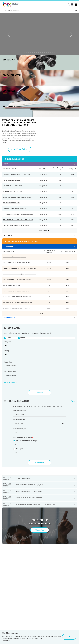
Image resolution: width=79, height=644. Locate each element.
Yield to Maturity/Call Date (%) (25, 441)
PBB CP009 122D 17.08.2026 (11, 180)
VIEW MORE (44, 231)
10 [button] (41, 53)
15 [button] (51, 53)
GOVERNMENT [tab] (39, 318)
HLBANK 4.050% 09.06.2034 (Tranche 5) (15, 257)
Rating (6, 351)
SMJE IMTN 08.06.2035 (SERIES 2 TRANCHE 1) (16, 308)
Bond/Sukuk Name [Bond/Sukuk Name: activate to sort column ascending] (9, 169)
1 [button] (23, 53)
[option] (39, 34)
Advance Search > (10, 383)
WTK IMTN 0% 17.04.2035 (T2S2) (13, 186)
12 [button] (45, 53)
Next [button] (70, 34)
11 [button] (43, 53)
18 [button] (58, 53)
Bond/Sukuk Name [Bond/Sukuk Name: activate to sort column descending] (9, 251)
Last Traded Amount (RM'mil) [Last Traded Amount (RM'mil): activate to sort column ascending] (49, 251)
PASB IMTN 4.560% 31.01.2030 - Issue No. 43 (16, 263)
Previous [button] (9, 34)
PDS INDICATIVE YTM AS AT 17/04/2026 (29, 485)
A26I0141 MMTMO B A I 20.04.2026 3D (29, 498)
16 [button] (53, 53)
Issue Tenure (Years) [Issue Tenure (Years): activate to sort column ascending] (60, 169)
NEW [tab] (39, 164)
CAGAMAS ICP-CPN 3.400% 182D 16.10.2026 (16, 174)
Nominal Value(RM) (20, 429)
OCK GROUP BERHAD (23, 478)
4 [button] (29, 53)
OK (69, 637)
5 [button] (31, 53)
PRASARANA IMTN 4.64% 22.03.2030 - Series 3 (17, 280)
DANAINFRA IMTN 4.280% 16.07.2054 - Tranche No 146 (19, 268)
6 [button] (33, 53)
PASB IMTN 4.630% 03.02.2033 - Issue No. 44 (16, 291)
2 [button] (25, 53)
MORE (42, 313)
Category (7, 342)
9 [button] (39, 53)
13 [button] (47, 53)
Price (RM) (18, 449)
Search (40, 393)
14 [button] (49, 53)
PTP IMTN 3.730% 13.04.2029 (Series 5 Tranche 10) (18, 214)
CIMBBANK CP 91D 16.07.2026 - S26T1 (14, 209)
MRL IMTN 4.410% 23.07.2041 (12, 285)
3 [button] (27, 53)
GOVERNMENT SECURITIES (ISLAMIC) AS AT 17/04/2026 (35, 504)
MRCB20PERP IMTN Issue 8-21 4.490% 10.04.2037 (18, 302)
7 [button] (35, 53)
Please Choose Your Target (23, 438)
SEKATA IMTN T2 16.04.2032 (11, 203)
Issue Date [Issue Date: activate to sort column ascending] (43, 169)
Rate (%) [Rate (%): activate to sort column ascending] (72, 169)
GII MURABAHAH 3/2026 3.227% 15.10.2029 (16, 226)
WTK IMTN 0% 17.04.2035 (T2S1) (13, 191)
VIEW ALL (39, 530)
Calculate (40, 463)
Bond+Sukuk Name (20, 411)
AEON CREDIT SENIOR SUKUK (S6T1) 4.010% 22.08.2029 (20, 274)
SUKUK (22, 338)
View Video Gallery (20, 149)
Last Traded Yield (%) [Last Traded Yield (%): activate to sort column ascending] (68, 251)
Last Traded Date (10, 371)
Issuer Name (8, 362)
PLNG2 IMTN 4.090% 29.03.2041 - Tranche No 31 (17, 297)
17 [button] (55, 53)
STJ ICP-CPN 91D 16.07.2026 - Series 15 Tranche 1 (18, 197)
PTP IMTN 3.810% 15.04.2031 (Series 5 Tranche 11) (18, 220)
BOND (7, 338)
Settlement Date (19, 420)
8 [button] (37, 53)
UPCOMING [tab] (39, 235)
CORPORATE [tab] (39, 246)
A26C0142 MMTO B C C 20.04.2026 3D (29, 491)
